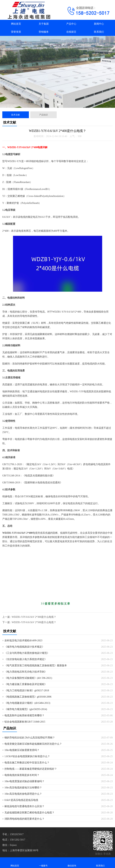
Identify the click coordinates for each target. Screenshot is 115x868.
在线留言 (71, 32)
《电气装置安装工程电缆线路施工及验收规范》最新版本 (36, 666)
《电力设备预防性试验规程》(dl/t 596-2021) (28, 678)
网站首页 (16, 24)
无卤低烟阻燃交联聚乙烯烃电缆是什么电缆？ (29, 813)
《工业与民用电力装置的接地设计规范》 (27, 653)
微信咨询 (72, 863)
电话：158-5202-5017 (14, 840)
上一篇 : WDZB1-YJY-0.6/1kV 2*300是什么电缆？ (29, 617)
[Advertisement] (58, 576)
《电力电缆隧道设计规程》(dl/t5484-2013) (27, 703)
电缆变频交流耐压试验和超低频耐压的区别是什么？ (33, 744)
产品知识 (44, 115)
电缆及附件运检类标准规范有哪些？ (24, 715)
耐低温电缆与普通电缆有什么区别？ (24, 806)
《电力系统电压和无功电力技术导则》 (26, 672)
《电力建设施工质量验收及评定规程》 (26, 684)
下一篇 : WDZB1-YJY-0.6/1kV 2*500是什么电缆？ (29, 622)
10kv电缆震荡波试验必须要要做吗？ (24, 781)
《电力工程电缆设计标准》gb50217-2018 (27, 690)
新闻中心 (99, 24)
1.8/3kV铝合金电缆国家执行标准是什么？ (27, 756)
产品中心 (71, 24)
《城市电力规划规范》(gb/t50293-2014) (26, 709)
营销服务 (44, 32)
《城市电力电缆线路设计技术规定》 (24, 647)
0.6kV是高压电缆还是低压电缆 (21, 800)
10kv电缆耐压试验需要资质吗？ (22, 750)
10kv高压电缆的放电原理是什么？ (23, 794)
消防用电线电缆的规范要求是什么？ (24, 819)
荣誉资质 (16, 32)
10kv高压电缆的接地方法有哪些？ (23, 788)
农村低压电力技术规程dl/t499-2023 (23, 641)
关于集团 (44, 24)
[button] (55, 105)
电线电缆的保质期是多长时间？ (22, 775)
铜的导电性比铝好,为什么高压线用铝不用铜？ (30, 738)
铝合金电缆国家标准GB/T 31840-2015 (25, 722)
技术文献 (16, 115)
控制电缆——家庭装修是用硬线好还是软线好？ (31, 769)
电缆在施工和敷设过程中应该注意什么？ (27, 763)
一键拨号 (43, 863)
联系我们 (99, 32)
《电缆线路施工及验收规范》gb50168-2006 (28, 697)
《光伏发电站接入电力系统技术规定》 (26, 659)
